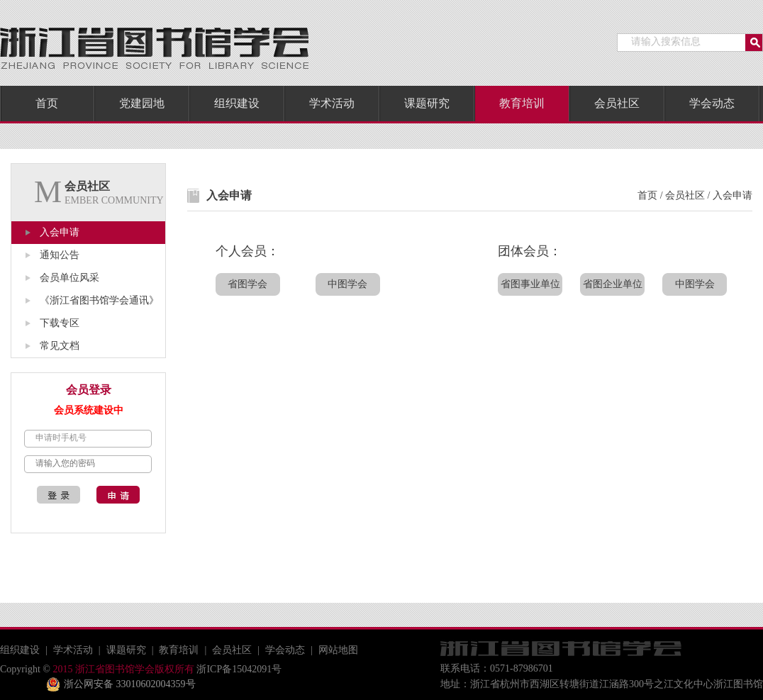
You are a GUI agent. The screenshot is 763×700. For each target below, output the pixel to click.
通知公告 (60, 255)
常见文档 (60, 346)
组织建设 (237, 103)
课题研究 (427, 103)
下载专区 (60, 323)
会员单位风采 (69, 278)
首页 (47, 103)
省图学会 (247, 284)
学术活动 (332, 103)
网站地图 (338, 650)
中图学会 (347, 284)
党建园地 (142, 103)
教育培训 (522, 103)
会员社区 (617, 103)
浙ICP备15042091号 (238, 669)
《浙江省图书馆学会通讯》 (99, 300)
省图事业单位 (530, 284)
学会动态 (712, 103)
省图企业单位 (613, 284)
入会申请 (60, 232)
